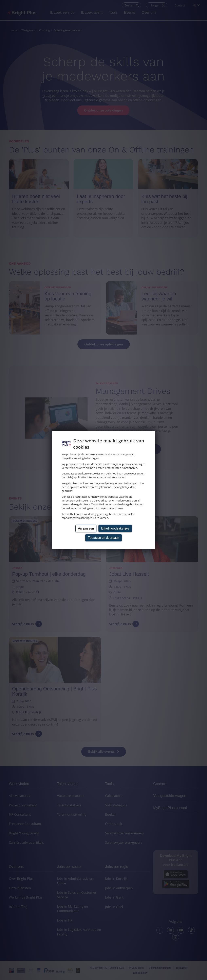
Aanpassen (86, 528)
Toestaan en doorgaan (103, 538)
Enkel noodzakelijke (115, 528)
